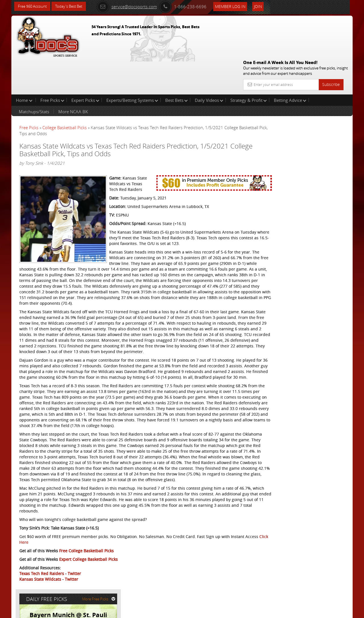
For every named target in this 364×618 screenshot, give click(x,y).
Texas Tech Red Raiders (42, 585)
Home (24, 64)
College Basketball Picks (65, 91)
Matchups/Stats (34, 75)
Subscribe (331, 43)
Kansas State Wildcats (40, 591)
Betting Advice (290, 64)
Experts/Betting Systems (132, 64)
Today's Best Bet (73, 6)
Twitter (74, 585)
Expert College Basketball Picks (88, 571)
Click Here (57, 554)
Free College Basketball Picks (86, 563)
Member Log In (237, 6)
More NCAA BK (73, 75)
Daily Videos (209, 64)
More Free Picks (327, 94)
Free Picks (52, 64)
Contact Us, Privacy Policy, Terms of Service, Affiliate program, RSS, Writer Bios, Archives (216, 611)
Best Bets (176, 64)
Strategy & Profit (249, 64)
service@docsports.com (134, 6)
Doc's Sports (302, 146)
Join (265, 6)
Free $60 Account (34, 6)
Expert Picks (85, 64)
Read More (329, 189)
